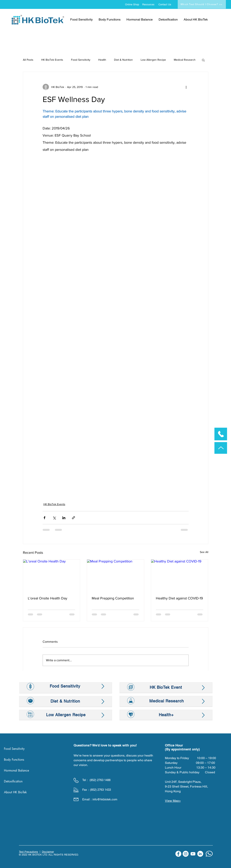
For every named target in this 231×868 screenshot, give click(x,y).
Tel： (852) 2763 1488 (96, 780)
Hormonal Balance (16, 770)
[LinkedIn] (200, 854)
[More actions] (186, 87)
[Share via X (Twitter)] (54, 518)
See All (204, 552)
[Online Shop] (133, 4)
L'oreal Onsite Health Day (48, 598)
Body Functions (14, 760)
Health (102, 60)
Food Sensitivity (81, 60)
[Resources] (149, 4)
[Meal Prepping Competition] (115, 576)
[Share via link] (73, 518)
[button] (203, 60)
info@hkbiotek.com (105, 799)
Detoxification (13, 781)
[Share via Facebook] (44, 518)
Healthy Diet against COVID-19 (179, 598)
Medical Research (185, 60)
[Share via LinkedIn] (64, 518)
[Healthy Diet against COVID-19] (180, 576)
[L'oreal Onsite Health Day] (52, 576)
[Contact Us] (166, 4)
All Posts (28, 60)
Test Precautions (29, 852)
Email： (87, 799)
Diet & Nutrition (123, 60)
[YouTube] (193, 854)
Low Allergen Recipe (153, 60)
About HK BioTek (15, 792)
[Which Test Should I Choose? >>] (202, 4)
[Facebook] (178, 854)
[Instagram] (186, 854)
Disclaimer (48, 852)
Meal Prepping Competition (113, 598)
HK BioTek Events (52, 60)
